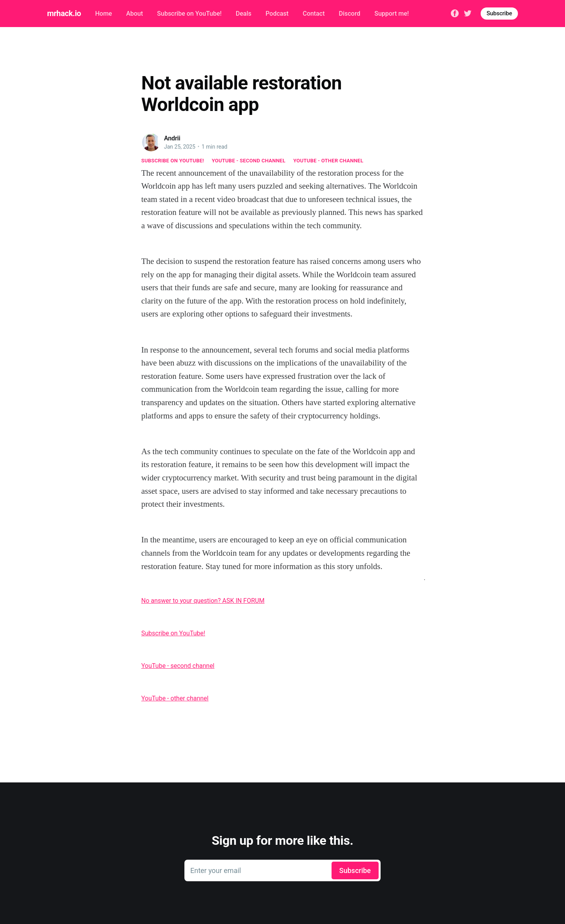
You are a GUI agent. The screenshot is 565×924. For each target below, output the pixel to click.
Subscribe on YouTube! (189, 14)
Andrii (172, 138)
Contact (313, 14)
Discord (350, 14)
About (134, 14)
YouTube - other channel (329, 161)
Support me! (392, 14)
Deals (244, 14)
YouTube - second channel (249, 161)
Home (103, 14)
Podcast (277, 14)
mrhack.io (64, 13)
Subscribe (499, 13)
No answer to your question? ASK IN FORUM (203, 601)
